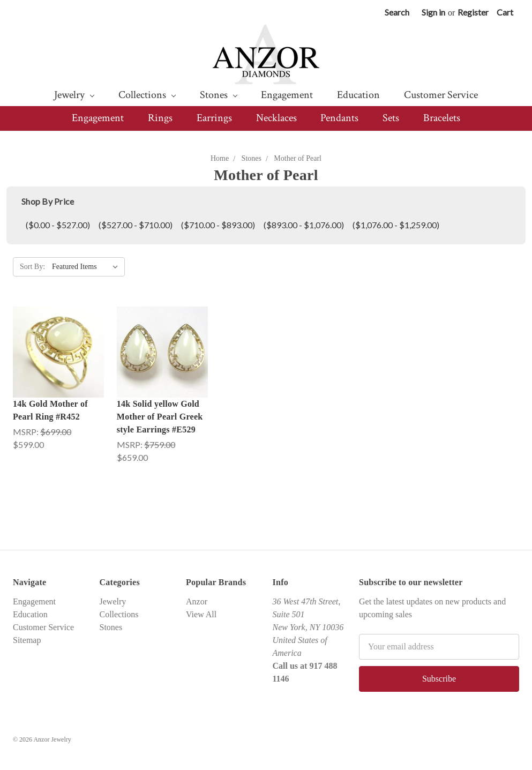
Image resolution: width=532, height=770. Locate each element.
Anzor (197, 601)
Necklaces (276, 118)
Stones (219, 95)
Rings (160, 118)
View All (201, 614)
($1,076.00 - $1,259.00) (396, 225)
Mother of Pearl (298, 158)
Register (473, 12)
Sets (391, 118)
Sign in (433, 12)
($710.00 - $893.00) (218, 225)
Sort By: (32, 267)
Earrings (214, 118)
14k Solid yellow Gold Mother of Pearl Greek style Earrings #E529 (160, 417)
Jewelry (74, 95)
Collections (147, 95)
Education (358, 95)
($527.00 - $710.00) (136, 225)
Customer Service (441, 95)
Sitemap (27, 640)
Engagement (287, 95)
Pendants (339, 118)
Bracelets (442, 118)
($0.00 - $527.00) (58, 225)
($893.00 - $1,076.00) (304, 225)
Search (397, 12)
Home (220, 158)
